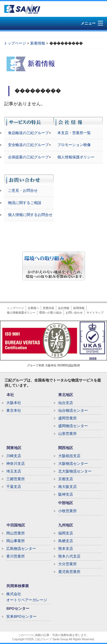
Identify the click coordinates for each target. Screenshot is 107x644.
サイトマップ (95, 313)
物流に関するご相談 (25, 203)
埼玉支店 (14, 471)
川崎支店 (14, 456)
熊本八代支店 (69, 556)
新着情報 (38, 43)
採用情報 (79, 308)
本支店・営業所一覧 (74, 133)
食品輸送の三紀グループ (28, 133)
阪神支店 (66, 494)
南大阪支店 (67, 487)
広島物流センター (21, 549)
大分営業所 (67, 564)
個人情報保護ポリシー (76, 157)
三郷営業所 (16, 479)
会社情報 (64, 308)
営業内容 (49, 308)
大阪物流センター (73, 464)
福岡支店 (66, 533)
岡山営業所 (16, 533)
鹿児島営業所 (69, 572)
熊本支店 (66, 549)
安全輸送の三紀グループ (28, 145)
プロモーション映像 (74, 145)
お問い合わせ (74, 313)
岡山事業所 (16, 541)
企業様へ (33, 308)
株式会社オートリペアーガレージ (27, 597)
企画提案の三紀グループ (28, 157)
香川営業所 (16, 556)
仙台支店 (66, 403)
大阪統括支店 (69, 456)
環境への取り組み (51, 313)
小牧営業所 (67, 511)
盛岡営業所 (67, 418)
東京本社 (14, 410)
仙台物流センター (73, 410)
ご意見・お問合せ (23, 190)
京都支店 (66, 479)
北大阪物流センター (75, 471)
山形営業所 (67, 434)
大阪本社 (14, 403)
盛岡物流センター (73, 426)
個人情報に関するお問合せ (30, 215)
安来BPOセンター (21, 616)
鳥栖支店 (66, 541)
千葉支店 (14, 487)
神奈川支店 (16, 464)
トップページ (15, 43)
